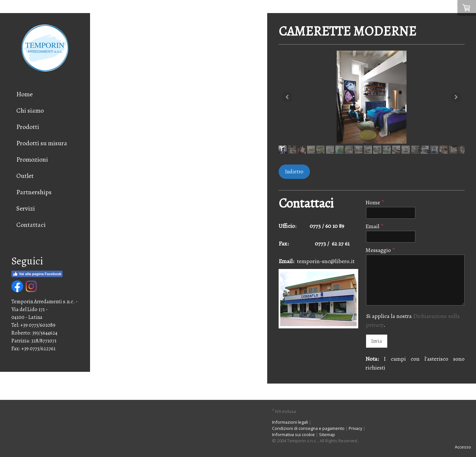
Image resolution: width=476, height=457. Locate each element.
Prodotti (28, 127)
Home (24, 94)
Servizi (26, 208)
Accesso (463, 447)
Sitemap (327, 434)
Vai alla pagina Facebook (37, 274)
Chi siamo (30, 110)
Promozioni (32, 159)
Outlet (25, 176)
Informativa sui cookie (293, 434)
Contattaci (31, 225)
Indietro (294, 172)
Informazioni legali (290, 422)
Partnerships (34, 192)
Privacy (355, 428)
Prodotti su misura (42, 143)
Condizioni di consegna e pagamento (308, 428)
